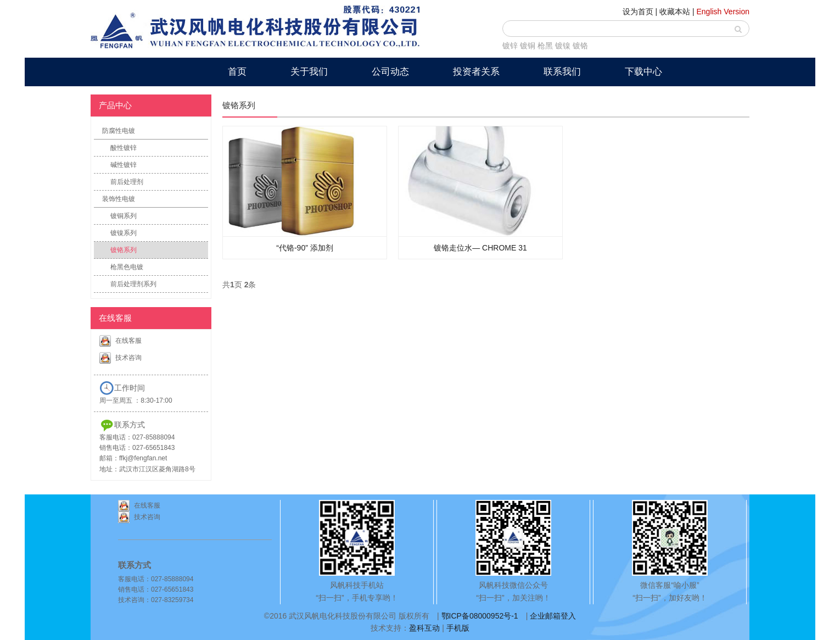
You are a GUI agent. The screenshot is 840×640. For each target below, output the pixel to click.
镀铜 (528, 46)
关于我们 (309, 72)
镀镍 (563, 46)
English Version (723, 12)
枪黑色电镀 (127, 267)
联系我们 (562, 72)
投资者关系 (476, 72)
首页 (237, 72)
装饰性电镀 (119, 199)
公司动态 (390, 72)
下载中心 (643, 72)
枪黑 (545, 46)
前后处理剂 (127, 182)
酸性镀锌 (124, 148)
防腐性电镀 (119, 131)
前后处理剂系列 (133, 284)
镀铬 (580, 46)
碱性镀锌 (124, 165)
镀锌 (510, 46)
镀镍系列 (124, 233)
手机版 (458, 628)
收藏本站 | (677, 12)
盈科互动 (424, 628)
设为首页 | (640, 12)
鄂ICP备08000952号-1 (480, 616)
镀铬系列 (124, 250)
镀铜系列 (124, 216)
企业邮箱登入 (553, 616)
